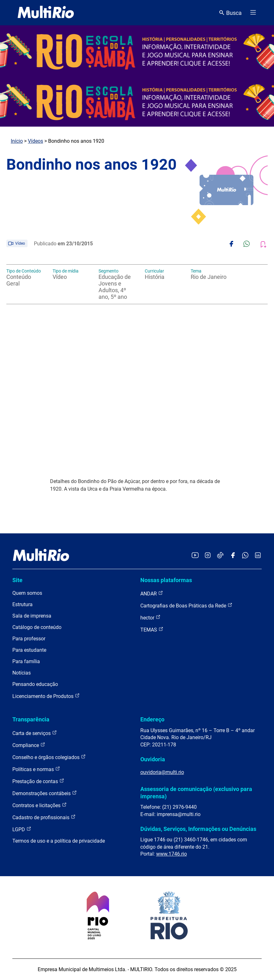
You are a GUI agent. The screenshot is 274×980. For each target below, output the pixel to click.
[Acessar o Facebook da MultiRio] (233, 556)
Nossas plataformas (166, 580)
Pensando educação (35, 684)
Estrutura (22, 604)
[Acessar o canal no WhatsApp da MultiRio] (245, 556)
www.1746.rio (172, 854)
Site (17, 580)
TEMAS (152, 629)
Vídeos (35, 141)
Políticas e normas (36, 769)
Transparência (31, 719)
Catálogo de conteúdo (37, 627)
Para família (26, 661)
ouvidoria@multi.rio (162, 772)
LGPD (22, 829)
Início (17, 141)
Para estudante (29, 650)
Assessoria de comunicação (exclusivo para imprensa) (196, 792)
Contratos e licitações (40, 805)
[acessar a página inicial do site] (46, 13)
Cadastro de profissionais (44, 817)
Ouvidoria (153, 759)
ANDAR (152, 593)
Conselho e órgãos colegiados (49, 757)
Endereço (152, 719)
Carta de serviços (35, 733)
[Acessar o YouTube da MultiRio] (195, 556)
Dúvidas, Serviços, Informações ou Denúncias (198, 829)
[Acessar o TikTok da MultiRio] (220, 556)
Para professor (29, 639)
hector (150, 617)
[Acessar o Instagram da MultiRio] (208, 556)
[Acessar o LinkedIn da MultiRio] (258, 556)
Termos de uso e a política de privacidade (59, 841)
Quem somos (27, 593)
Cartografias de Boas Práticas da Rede (186, 605)
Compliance (29, 745)
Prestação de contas (38, 781)
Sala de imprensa (32, 616)
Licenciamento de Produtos (46, 696)
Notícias (22, 673)
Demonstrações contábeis (45, 793)
